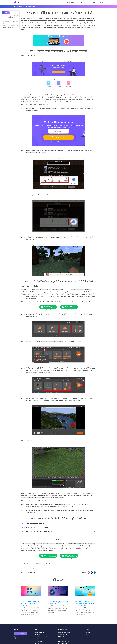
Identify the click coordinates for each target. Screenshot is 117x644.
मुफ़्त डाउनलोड (51, 307)
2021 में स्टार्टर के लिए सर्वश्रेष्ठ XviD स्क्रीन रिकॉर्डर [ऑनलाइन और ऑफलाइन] (30, 604)
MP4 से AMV (61, 637)
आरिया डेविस (26, 564)
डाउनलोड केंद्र (20, 633)
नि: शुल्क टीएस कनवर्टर (39, 632)
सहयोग (102, 2)
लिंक (44, 105)
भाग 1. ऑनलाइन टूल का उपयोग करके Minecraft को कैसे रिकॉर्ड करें (10, 17)
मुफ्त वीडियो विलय (38, 641)
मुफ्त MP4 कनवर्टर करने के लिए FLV (42, 635)
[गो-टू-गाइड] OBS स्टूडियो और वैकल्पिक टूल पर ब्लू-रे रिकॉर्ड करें (58, 603)
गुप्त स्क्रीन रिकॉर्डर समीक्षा (63, 635)
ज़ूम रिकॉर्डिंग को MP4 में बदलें (64, 632)
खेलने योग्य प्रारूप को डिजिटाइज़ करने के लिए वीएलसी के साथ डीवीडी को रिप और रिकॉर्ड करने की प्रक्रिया (85, 604)
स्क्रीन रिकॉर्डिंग (26, 7)
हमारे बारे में (88, 632)
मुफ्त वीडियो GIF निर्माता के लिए (41, 637)
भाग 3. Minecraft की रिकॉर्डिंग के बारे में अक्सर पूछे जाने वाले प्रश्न (11, 26)
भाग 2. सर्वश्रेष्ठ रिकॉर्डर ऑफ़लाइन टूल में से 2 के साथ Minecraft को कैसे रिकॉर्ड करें (11, 22)
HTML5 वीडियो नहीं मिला (64, 641)
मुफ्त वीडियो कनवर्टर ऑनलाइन (41, 639)
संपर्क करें (87, 635)
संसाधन (95, 2)
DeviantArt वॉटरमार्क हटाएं (64, 639)
